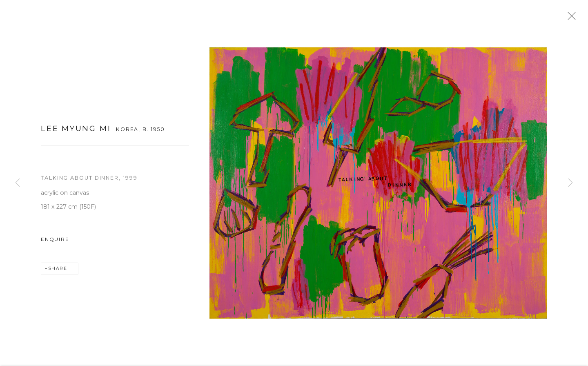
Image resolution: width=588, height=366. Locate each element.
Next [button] (570, 183)
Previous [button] (18, 183)
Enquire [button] (55, 241)
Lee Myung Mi (76, 131)
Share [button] (58, 271)
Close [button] (570, 18)
